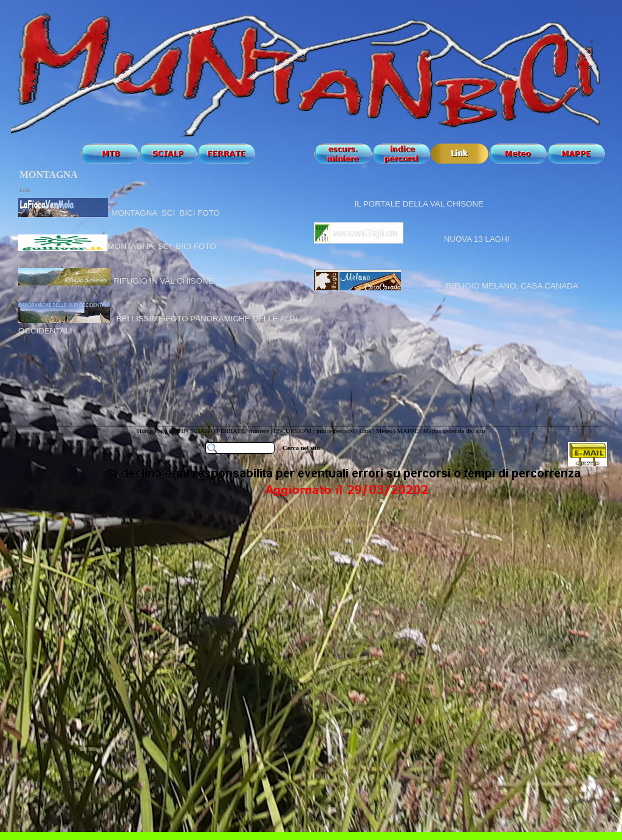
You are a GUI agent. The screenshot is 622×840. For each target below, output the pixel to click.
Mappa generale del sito (454, 431)
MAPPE (408, 431)
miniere (260, 431)
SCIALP (201, 431)
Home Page (152, 431)
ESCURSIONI (292, 431)
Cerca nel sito (301, 448)
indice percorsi (337, 431)
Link (365, 431)
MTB (178, 431)
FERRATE (231, 431)
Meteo (384, 431)
